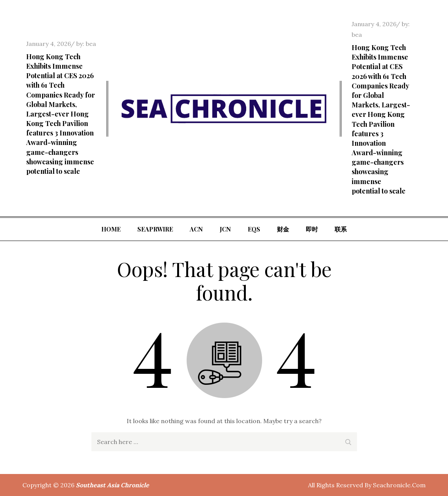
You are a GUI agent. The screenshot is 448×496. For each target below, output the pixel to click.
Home (111, 229)
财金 (283, 229)
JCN (225, 229)
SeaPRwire (155, 229)
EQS (254, 229)
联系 (341, 229)
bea (91, 44)
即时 (312, 229)
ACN (196, 229)
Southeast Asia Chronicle (112, 485)
